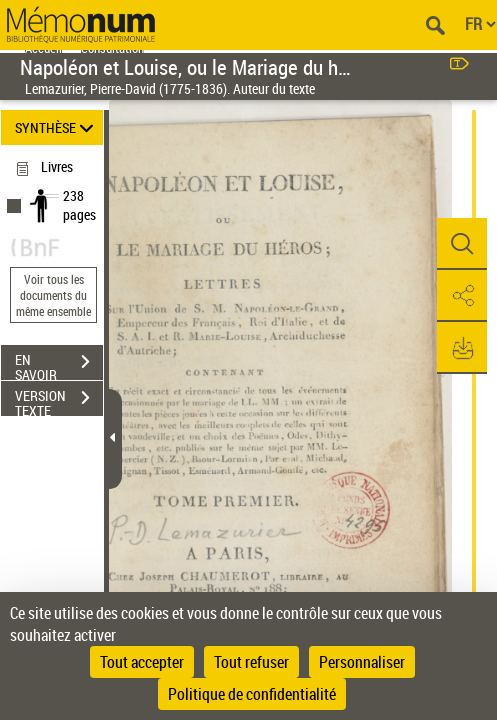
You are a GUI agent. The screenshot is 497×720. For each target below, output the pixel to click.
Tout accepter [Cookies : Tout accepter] (142, 662)
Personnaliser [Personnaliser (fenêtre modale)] (362, 662)
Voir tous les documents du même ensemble (53, 295)
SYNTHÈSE (57, 127)
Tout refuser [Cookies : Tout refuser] (251, 662)
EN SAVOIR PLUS (59, 364)
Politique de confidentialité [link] (252, 694)
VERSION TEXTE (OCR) (59, 400)
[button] (462, 244)
